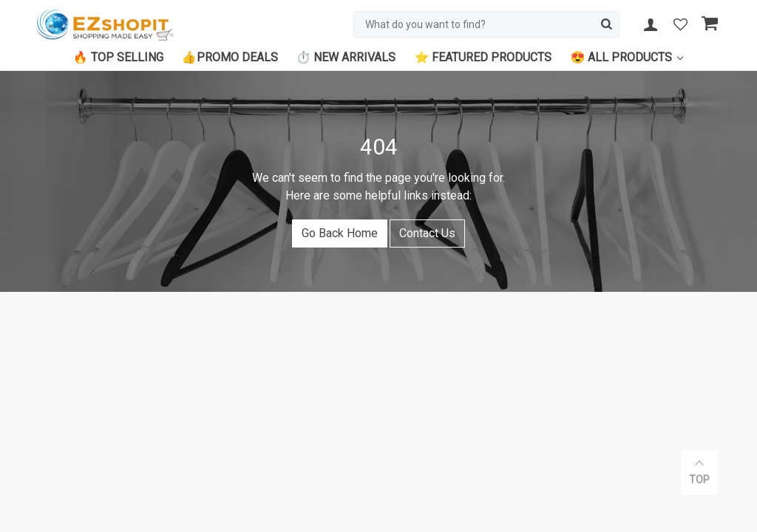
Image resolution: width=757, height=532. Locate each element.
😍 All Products (621, 57)
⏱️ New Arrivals (346, 57)
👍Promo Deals (230, 57)
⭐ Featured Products (483, 57)
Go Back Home (340, 233)
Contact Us (427, 233)
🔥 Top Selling (118, 57)
